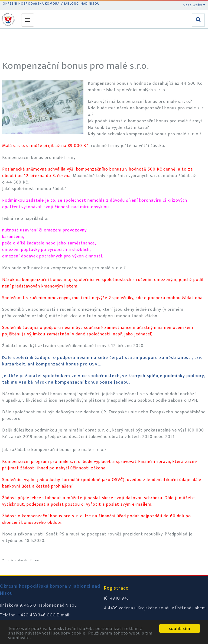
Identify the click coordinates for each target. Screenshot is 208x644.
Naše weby (194, 5)
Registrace (116, 588)
